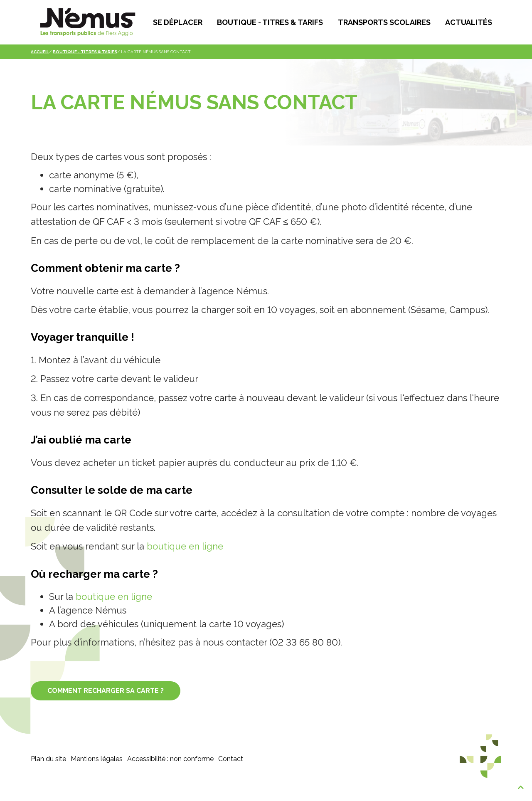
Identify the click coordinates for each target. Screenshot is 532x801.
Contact (231, 773)
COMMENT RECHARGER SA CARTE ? (106, 705)
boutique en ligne (185, 561)
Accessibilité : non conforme (170, 773)
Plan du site (48, 773)
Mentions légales (97, 773)
